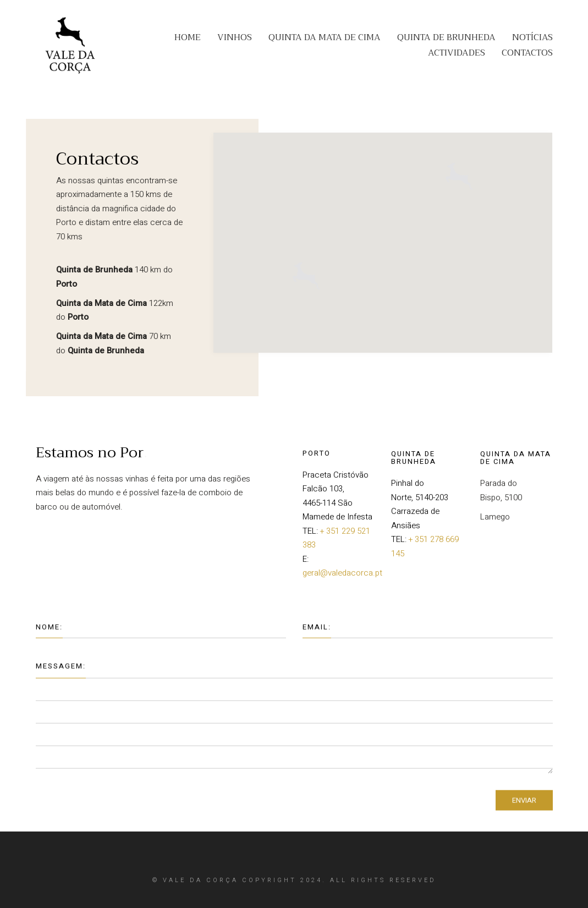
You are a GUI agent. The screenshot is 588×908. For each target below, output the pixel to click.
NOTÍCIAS (532, 38)
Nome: (49, 631)
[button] (459, 168)
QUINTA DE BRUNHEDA (446, 38)
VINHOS (235, 38)
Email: (317, 631)
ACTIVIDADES (457, 53)
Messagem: (61, 671)
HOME (188, 38)
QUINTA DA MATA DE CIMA (325, 38)
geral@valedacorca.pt (342, 578)
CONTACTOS (527, 53)
